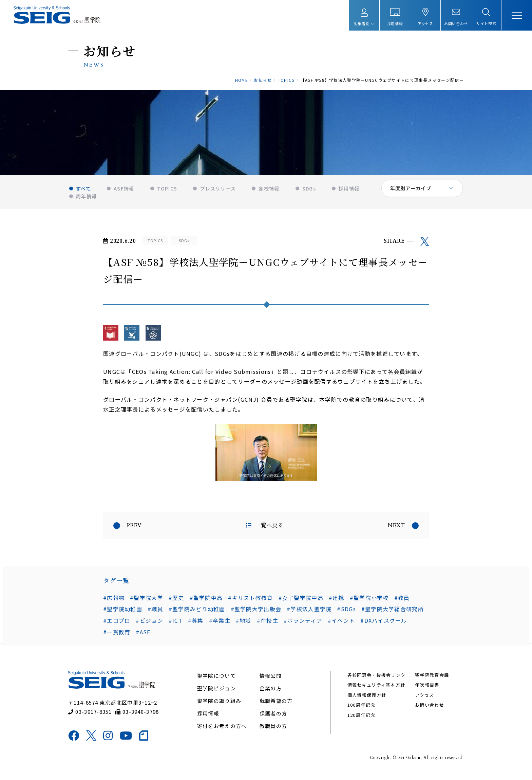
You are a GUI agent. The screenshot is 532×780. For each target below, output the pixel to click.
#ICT (176, 624)
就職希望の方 (276, 706)
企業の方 (271, 694)
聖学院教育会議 (432, 681)
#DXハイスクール (384, 624)
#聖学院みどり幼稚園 (197, 613)
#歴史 (176, 601)
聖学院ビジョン (217, 694)
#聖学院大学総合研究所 (393, 613)
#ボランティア (303, 624)
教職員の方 (273, 732)
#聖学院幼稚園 (123, 613)
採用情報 (208, 719)
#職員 (155, 613)
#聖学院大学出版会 (256, 613)
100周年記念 (361, 711)
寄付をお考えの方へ (222, 732)
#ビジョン (149, 624)
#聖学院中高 (206, 601)
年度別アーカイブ (411, 194)
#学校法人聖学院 (309, 613)
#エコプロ (117, 624)
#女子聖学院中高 (301, 601)
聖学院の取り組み (220, 706)
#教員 (402, 601)
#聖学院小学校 (369, 601)
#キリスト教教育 (250, 601)
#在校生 (268, 624)
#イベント (341, 624)
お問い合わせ (429, 711)
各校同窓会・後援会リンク (376, 681)
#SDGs (346, 613)
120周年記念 (361, 721)
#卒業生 (220, 624)
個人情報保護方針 (366, 701)
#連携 (337, 601)
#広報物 (114, 601)
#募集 (196, 624)
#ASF (143, 636)
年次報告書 (427, 691)
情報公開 (271, 681)
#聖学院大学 (147, 601)
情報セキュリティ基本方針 (376, 691)
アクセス (424, 701)
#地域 (244, 624)
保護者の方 (273, 719)
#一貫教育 (117, 636)
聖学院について (217, 681)
